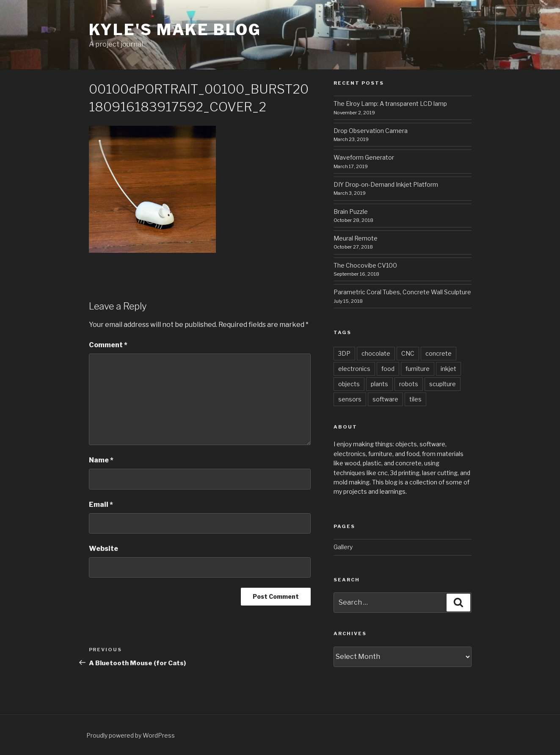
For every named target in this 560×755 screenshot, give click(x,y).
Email (101, 505)
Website (103, 549)
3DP (344, 353)
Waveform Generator (364, 157)
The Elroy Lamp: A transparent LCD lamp (390, 104)
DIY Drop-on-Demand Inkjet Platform (386, 184)
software (385, 399)
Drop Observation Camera (371, 131)
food (388, 369)
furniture (418, 369)
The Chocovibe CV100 (365, 265)
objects (349, 384)
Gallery (343, 547)
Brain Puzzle (351, 212)
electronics (354, 369)
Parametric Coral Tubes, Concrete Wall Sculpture (402, 292)
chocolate (376, 353)
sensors (350, 399)
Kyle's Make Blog (175, 30)
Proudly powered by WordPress (131, 735)
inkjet (448, 369)
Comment (108, 345)
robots (409, 384)
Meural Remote (356, 238)
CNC (408, 353)
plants (379, 384)
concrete (439, 353)
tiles (415, 399)
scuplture (443, 384)
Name (101, 460)
